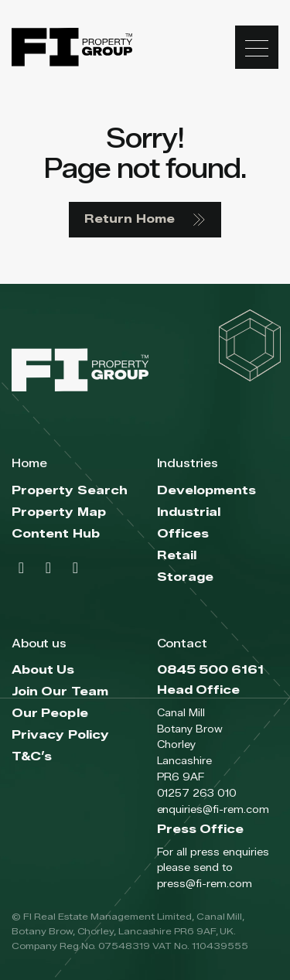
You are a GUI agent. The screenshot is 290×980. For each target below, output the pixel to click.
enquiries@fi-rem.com (213, 809)
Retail (177, 556)
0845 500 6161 (211, 670)
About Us (43, 670)
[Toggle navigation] (257, 47)
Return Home (145, 219)
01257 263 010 (197, 793)
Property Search (70, 491)
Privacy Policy (60, 735)
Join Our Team (60, 692)
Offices (183, 534)
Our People (50, 714)
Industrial (189, 512)
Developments (207, 491)
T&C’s (32, 757)
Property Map (59, 512)
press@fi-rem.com (205, 883)
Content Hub (56, 534)
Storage (186, 577)
